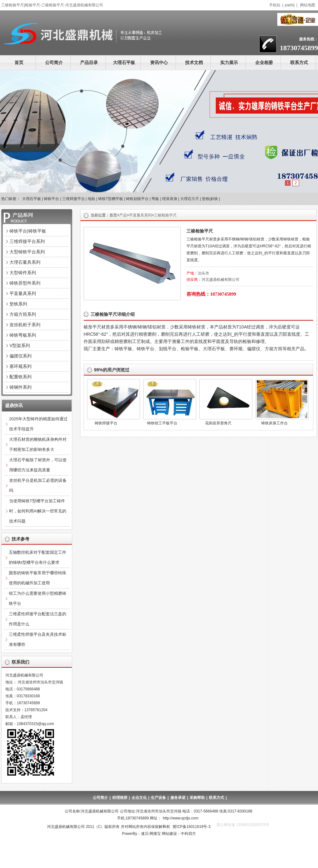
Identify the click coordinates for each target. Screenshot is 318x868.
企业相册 (264, 62)
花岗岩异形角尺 (218, 423)
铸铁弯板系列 (23, 335)
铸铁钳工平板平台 (162, 423)
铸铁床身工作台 (274, 423)
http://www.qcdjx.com (181, 818)
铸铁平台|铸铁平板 (28, 231)
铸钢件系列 (21, 387)
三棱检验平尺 (165, 215)
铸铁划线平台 (137, 199)
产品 (123, 215)
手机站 (275, 5)
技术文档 (194, 62)
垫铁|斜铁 (210, 199)
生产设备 (158, 798)
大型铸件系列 (23, 273)
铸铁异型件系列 (25, 283)
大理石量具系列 (25, 262)
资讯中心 (159, 62)
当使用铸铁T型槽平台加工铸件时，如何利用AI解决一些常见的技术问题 (38, 511)
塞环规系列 (21, 366)
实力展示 (229, 62)
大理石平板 (124, 62)
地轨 (91, 199)
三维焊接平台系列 (27, 241)
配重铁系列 (21, 377)
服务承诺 (178, 798)
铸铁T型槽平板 (111, 199)
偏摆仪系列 (21, 356)
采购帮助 (197, 798)
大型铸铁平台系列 (27, 252)
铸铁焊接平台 (106, 423)
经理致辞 (120, 798)
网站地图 (308, 5)
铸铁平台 (51, 199)
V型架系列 (20, 345)
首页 (19, 62)
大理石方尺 (190, 199)
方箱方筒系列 (23, 314)
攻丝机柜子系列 (25, 325)
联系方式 (299, 62)
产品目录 (89, 62)
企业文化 (139, 798)
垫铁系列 (18, 304)
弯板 (155, 199)
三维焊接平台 (74, 199)
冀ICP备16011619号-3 (191, 827)
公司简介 (54, 62)
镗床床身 (170, 199)
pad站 (290, 5)
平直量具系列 (140, 215)
